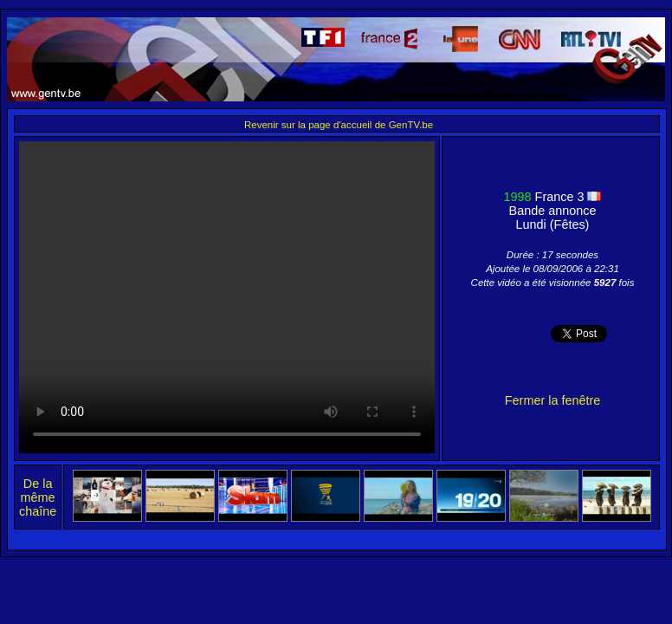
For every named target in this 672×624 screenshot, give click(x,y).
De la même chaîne (38, 497)
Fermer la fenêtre (552, 400)
